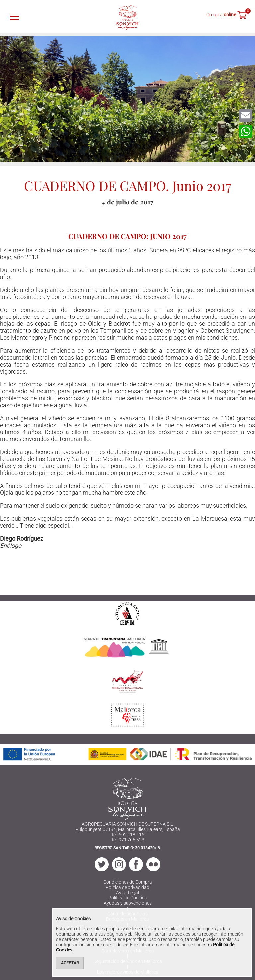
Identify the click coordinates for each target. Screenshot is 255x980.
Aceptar (70, 963)
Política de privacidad (127, 887)
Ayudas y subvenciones (128, 903)
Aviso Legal (127, 893)
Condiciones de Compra (128, 882)
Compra (221, 15)
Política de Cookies (127, 898)
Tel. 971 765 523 (128, 840)
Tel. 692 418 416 (128, 835)
